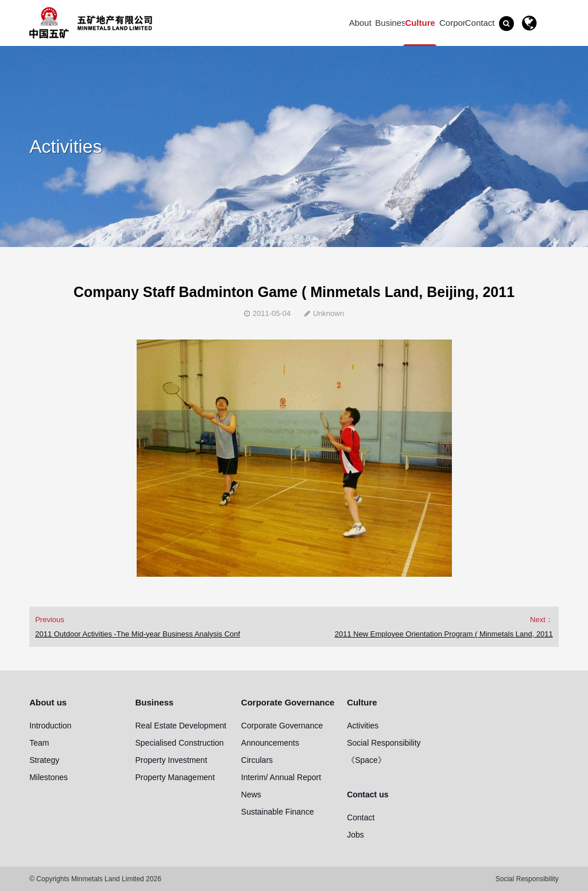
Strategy (44, 760)
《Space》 (366, 760)
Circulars (257, 760)
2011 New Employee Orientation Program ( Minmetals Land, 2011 (444, 634)
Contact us (480, 25)
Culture (420, 23)
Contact (361, 817)
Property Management (175, 777)
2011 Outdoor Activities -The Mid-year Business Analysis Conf (138, 634)
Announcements (270, 743)
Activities (363, 726)
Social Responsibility (384, 743)
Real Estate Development (181, 726)
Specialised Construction (180, 743)
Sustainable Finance (278, 812)
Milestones (49, 777)
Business (392, 23)
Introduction (50, 726)
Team (39, 743)
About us (360, 25)
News (251, 794)
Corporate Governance (458, 25)
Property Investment (171, 760)
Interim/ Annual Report (281, 777)
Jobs (355, 835)
